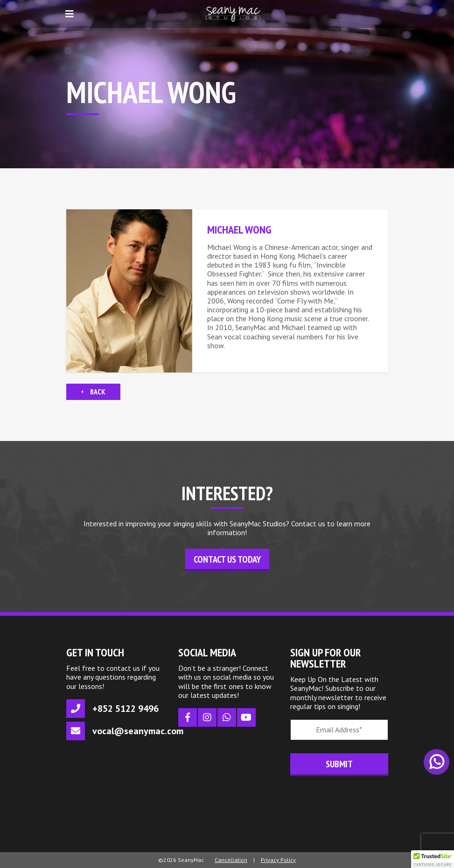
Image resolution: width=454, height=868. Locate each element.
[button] (433, 859)
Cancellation (231, 860)
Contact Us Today (227, 559)
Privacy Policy (278, 860)
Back (93, 392)
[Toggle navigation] (70, 14)
